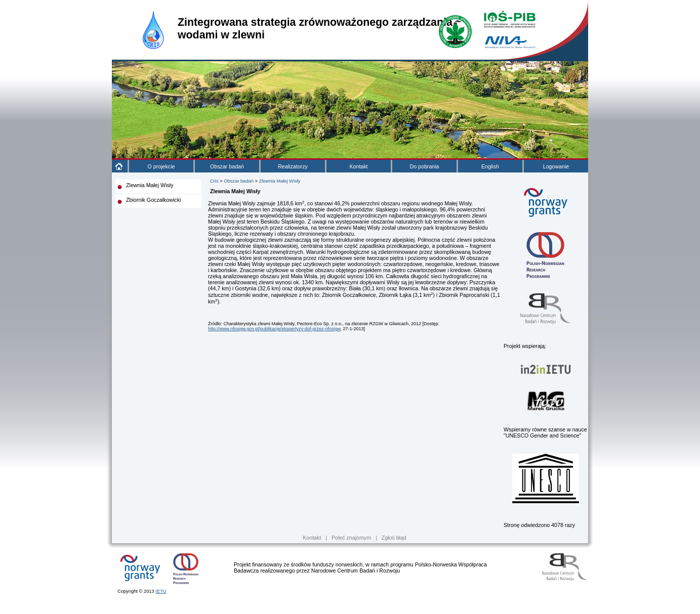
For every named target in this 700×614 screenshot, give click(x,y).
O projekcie (161, 166)
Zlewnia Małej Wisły (150, 185)
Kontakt (358, 166)
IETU (161, 591)
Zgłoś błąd (394, 538)
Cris (214, 181)
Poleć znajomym (351, 538)
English (490, 166)
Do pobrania (424, 166)
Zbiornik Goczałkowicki (153, 200)
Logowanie (556, 166)
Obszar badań (227, 166)
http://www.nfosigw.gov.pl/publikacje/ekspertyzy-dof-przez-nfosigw (274, 329)
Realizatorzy (293, 166)
